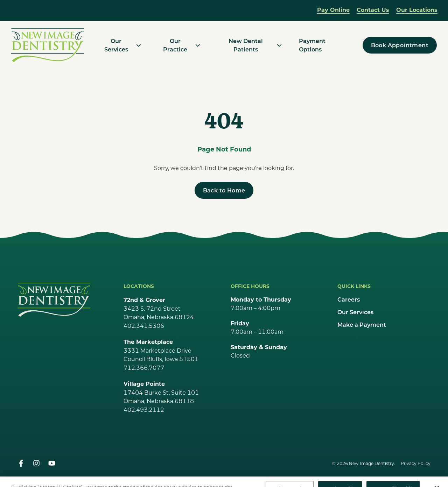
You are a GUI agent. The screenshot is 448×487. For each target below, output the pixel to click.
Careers (349, 299)
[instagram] (36, 463)
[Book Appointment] (400, 45)
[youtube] (52, 463)
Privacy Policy (416, 463)
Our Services (355, 312)
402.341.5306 (144, 326)
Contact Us (373, 10)
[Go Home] (54, 300)
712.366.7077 (144, 368)
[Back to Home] (224, 190)
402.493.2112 (144, 410)
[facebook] (21, 463)
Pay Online (333, 10)
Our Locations (417, 10)
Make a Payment (362, 324)
